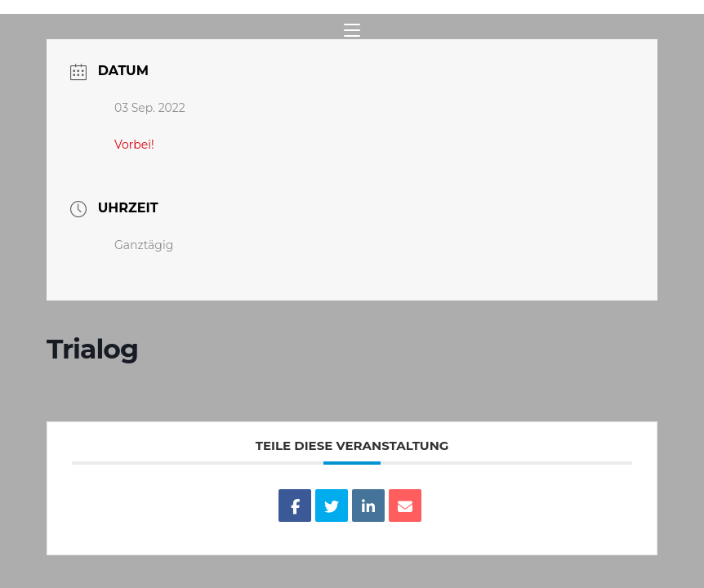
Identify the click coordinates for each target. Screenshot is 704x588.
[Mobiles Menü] (352, 31)
